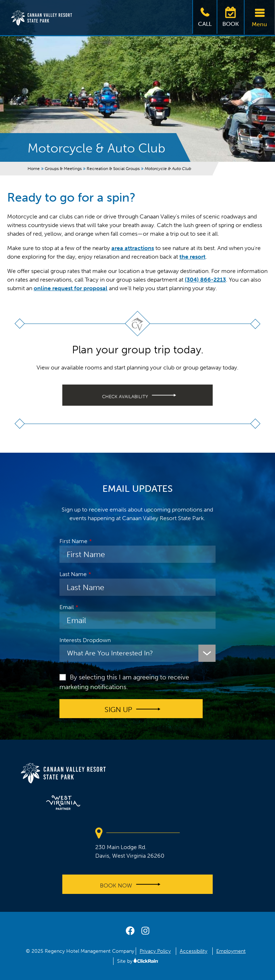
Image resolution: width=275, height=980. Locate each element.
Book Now (116, 885)
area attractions (133, 248)
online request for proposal (71, 288)
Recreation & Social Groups (113, 169)
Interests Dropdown (85, 640)
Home (34, 169)
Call (205, 16)
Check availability (125, 396)
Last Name (73, 574)
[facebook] (130, 932)
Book (231, 16)
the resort (192, 257)
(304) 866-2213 (205, 280)
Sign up (118, 710)
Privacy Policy (155, 951)
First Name (73, 541)
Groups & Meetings (63, 169)
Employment (231, 951)
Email (67, 607)
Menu (259, 17)
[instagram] (145, 932)
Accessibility (194, 951)
